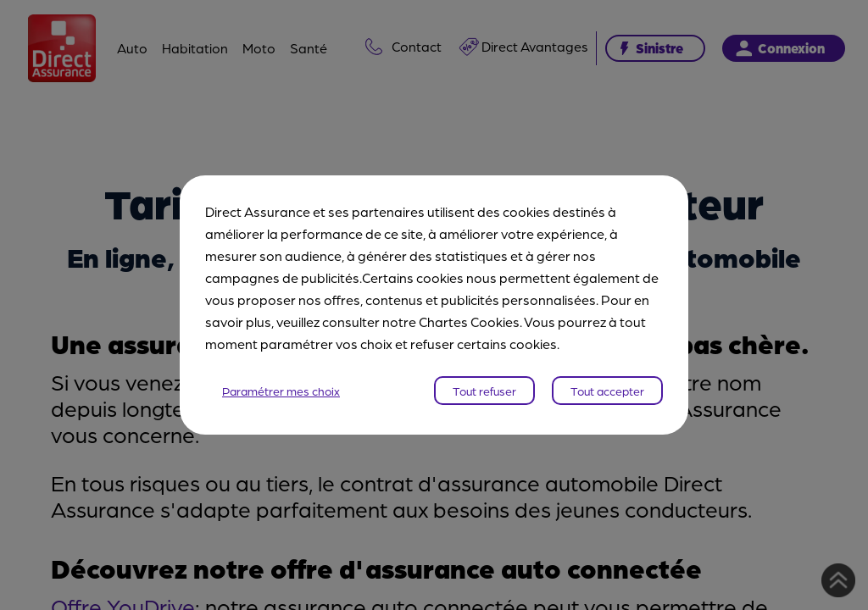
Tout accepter (607, 391)
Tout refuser (484, 391)
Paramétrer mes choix (281, 391)
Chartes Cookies (469, 322)
